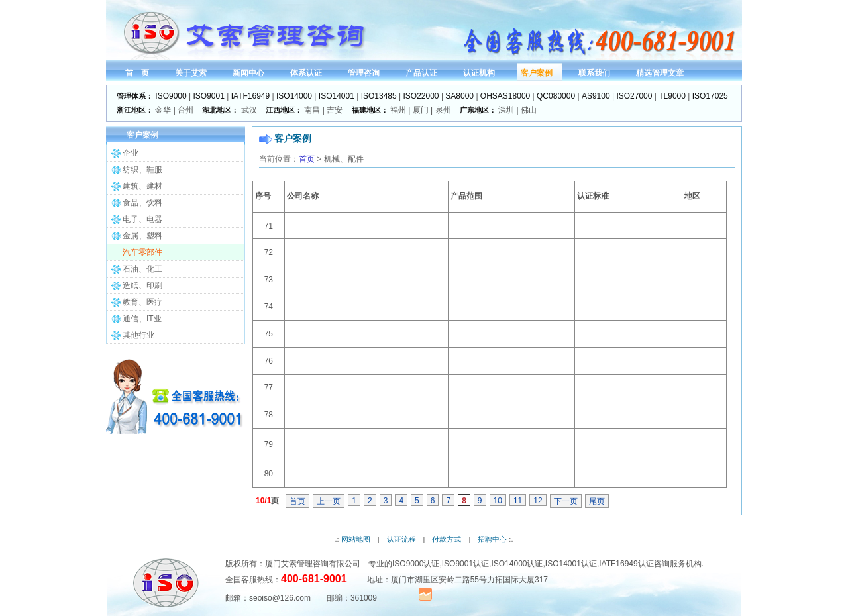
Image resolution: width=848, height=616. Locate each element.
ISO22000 (421, 96)
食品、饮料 (142, 203)
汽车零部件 (142, 252)
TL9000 (672, 96)
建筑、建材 (142, 186)
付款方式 (447, 539)
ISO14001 (337, 96)
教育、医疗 (142, 302)
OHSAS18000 (505, 96)
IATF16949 (250, 96)
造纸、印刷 (142, 285)
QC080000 (556, 96)
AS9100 (596, 96)
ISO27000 (634, 96)
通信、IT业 (142, 319)
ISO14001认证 (571, 564)
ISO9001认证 (465, 564)
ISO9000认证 (416, 564)
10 (498, 501)
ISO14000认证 (517, 564)
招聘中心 (492, 539)
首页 (307, 159)
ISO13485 (379, 96)
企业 (131, 153)
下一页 (566, 501)
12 (538, 501)
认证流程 (401, 539)
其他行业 (138, 335)
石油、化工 (142, 269)
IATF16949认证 (626, 564)
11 (518, 501)
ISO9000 (171, 96)
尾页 (597, 501)
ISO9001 (209, 96)
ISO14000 (294, 96)
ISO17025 (710, 96)
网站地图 (356, 539)
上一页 (329, 501)
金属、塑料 (142, 236)
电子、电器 (142, 219)
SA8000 (459, 96)
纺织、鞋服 (142, 170)
